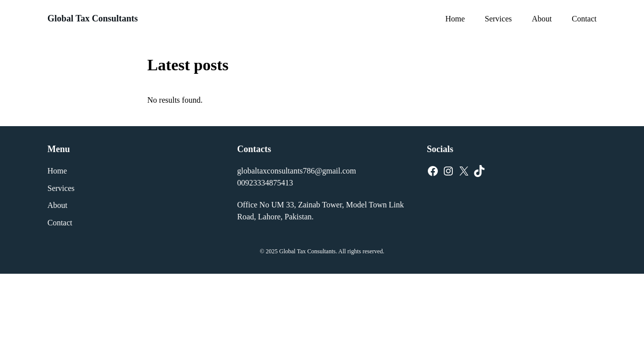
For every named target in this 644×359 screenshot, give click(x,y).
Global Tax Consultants (93, 18)
